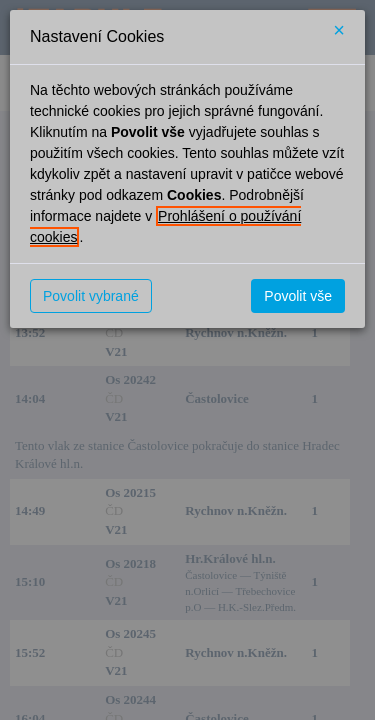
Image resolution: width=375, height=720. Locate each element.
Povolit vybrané (91, 296)
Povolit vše (298, 296)
